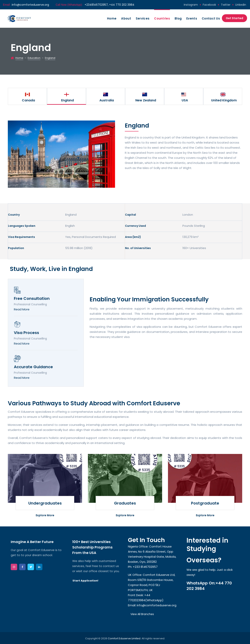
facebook (209, 5)
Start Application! (85, 581)
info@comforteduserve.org (30, 5)
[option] (28, 96)
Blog (178, 18)
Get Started (234, 18)
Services (143, 18)
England (67, 100)
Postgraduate (205, 503)
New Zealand (146, 100)
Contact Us (211, 18)
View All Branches (142, 614)
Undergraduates (45, 503)
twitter (226, 5)
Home (112, 18)
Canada (28, 100)
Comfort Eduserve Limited (124, 638)
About (126, 18)
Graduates (125, 503)
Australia (107, 100)
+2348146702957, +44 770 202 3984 (109, 5)
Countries (162, 18)
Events (192, 18)
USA (185, 100)
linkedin (241, 5)
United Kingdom (224, 100)
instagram (191, 5)
